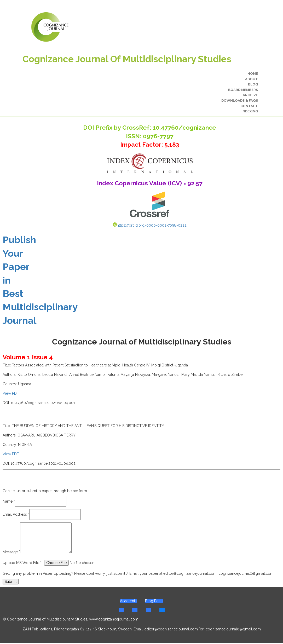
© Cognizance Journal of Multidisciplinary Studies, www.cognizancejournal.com (70, 619)
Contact (249, 106)
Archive (250, 95)
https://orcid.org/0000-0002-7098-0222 (150, 225)
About (252, 79)
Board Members (243, 90)
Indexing (250, 111)
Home (253, 74)
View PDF (11, 393)
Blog (253, 84)
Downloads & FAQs (240, 100)
